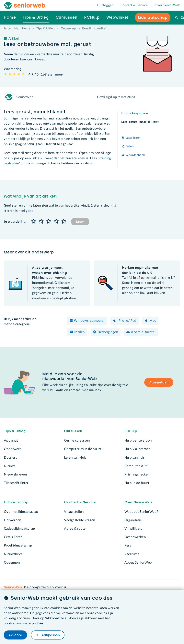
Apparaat (11, 440)
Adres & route (75, 529)
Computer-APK (136, 466)
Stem (80, 222)
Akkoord (15, 635)
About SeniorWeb (138, 562)
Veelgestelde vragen (80, 520)
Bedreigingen (108, 332)
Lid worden (13, 520)
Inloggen (105, 5)
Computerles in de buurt (83, 449)
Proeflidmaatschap (18, 545)
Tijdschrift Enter (16, 483)
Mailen (79, 332)
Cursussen (73, 431)
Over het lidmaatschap (21, 512)
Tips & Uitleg (45, 29)
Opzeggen (12, 562)
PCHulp (131, 431)
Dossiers (10, 458)
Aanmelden (159, 382)
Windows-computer (89, 321)
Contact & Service (134, 5)
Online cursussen (77, 440)
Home (26, 29)
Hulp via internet (137, 449)
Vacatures (132, 554)
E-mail (86, 29)
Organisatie (133, 520)
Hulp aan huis (135, 458)
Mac (153, 321)
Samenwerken (135, 537)
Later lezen (133, 138)
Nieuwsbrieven (15, 474)
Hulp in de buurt (137, 483)
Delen (129, 146)
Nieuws (10, 466)
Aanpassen (50, 635)
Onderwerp (68, 29)
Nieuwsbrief (13, 554)
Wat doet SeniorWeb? (141, 512)
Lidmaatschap (16, 502)
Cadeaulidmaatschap (19, 529)
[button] (34, 222)
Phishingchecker (137, 474)
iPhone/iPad (127, 321)
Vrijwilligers (133, 529)
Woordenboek (135, 155)
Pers (128, 545)
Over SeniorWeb (168, 5)
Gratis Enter (13, 537)
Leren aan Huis (75, 458)
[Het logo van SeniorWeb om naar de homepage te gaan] (24, 5)
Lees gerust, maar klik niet (140, 122)
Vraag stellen (74, 512)
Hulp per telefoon (138, 440)
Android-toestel (143, 332)
